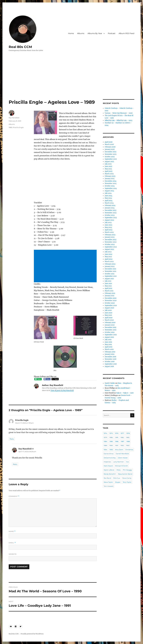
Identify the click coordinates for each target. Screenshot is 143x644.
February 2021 (110, 293)
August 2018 (109, 366)
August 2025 (109, 162)
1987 (122, 441)
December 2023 (110, 210)
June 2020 (108, 313)
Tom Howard (108, 486)
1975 (111, 433)
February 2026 (110, 147)
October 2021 (110, 274)
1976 (117, 433)
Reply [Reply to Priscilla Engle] (12, 439)
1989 (10, 127)
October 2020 (110, 303)
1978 (128, 433)
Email (12, 543)
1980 (111, 437)
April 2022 (109, 259)
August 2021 (109, 279)
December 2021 (110, 269)
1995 (111, 450)
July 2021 (108, 281)
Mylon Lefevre (109, 470)
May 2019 (108, 344)
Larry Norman (118, 462)
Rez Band (107, 478)
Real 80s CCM (20, 47)
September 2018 (111, 364)
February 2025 (110, 176)
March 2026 (109, 144)
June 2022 (108, 254)
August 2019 (109, 337)
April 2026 (109, 142)
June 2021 (108, 283)
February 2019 (110, 352)
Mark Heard (108, 466)
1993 (128, 445)
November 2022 (111, 242)
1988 (128, 441)
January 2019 (110, 354)
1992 (122, 445)
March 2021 (109, 291)
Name (12, 531)
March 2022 (109, 262)
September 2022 (111, 247)
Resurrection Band (125, 474)
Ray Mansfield (14, 118)
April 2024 (109, 201)
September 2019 (111, 335)
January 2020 (110, 325)
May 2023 (108, 227)
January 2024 (110, 208)
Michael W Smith (121, 466)
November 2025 (111, 154)
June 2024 (108, 196)
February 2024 (110, 205)
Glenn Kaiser (123, 458)
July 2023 (108, 223)
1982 (122, 437)
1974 (105, 433)
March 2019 (109, 349)
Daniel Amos (109, 454)
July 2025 (108, 164)
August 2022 (109, 249)
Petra (119, 470)
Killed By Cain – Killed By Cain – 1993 (118, 120)
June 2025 (108, 166)
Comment (14, 496)
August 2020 (109, 308)
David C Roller (110, 383)
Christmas (129, 450)
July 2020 (108, 310)
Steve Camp (127, 478)
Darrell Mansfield (122, 454)
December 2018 (110, 357)
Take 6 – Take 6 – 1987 (125, 393)
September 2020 (111, 305)
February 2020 (110, 323)
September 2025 (111, 159)
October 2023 (110, 215)
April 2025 (109, 171)
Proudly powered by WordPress (32, 634)
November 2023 (111, 213)
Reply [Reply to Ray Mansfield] (15, 464)
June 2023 (108, 225)
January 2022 (110, 266)
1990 (111, 445)
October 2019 (110, 332)
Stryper (118, 482)
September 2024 (111, 188)
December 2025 (111, 152)
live (127, 462)
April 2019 (108, 347)
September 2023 (111, 218)
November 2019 (111, 330)
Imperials (107, 462)
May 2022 (108, 257)
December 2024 (111, 181)
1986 (117, 441)
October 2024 (110, 186)
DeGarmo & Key (110, 458)
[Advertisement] (72, 82)
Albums (81, 33)
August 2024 (109, 191)
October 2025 (110, 157)
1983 (128, 437)
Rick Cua (117, 478)
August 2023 (109, 220)
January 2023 (110, 237)
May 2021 (108, 286)
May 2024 (108, 198)
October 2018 (110, 362)
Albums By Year (95, 33)
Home (71, 33)
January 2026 (110, 149)
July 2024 (108, 193)
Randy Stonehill (110, 474)
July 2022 (108, 252)
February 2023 (110, 235)
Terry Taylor (127, 482)
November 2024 (111, 183)
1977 (122, 433)
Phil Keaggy (127, 470)
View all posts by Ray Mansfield (62, 390)
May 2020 (108, 315)
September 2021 (111, 276)
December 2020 (111, 298)
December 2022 (111, 240)
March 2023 (109, 232)
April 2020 (109, 318)
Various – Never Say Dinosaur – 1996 (119, 113)
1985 (111, 441)
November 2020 (111, 301)
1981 (117, 437)
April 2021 (108, 288)
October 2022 (110, 244)
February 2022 (110, 264)
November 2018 (110, 359)
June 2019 (108, 342)
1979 (105, 437)
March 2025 (109, 174)
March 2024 (109, 203)
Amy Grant (119, 450)
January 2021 (109, 296)
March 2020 (109, 320)
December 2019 (110, 327)
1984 (105, 441)
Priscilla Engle (18, 127)
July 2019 (108, 340)
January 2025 (110, 179)
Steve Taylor (108, 482)
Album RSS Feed (126, 33)
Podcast (112, 33)
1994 (105, 450)
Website (13, 554)
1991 (117, 445)
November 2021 (110, 271)
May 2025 (108, 169)
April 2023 (108, 230)
